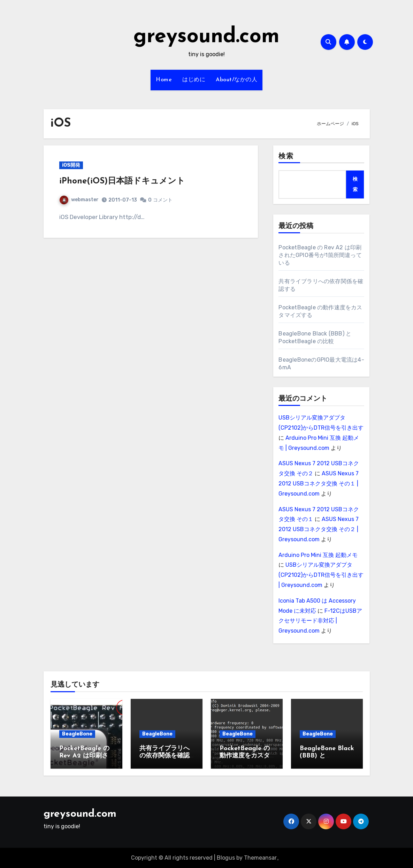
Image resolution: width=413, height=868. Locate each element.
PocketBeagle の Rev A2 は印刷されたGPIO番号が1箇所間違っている (320, 255)
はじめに (194, 80)
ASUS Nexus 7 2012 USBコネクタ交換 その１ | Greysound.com (319, 484)
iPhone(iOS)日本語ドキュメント (122, 181)
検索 (286, 157)
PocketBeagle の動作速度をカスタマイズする (245, 756)
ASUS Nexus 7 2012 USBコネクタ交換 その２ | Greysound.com (319, 529)
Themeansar (260, 858)
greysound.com (206, 37)
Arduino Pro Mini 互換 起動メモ (318, 555)
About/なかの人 (236, 80)
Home (164, 80)
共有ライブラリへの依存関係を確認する (165, 756)
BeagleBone (77, 734)
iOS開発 (71, 165)
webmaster (79, 200)
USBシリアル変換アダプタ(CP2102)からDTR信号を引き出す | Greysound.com (321, 575)
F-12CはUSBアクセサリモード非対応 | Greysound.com (320, 621)
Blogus (226, 858)
